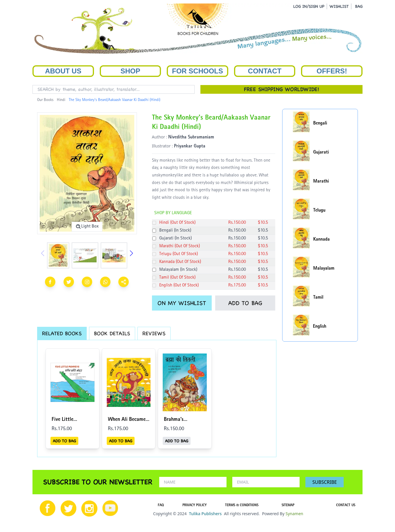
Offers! (332, 71)
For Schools (197, 71)
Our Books (45, 100)
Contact (265, 71)
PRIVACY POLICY (194, 506)
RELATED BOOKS (62, 333)
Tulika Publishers (205, 514)
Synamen (294, 514)
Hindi (61, 100)
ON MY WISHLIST (182, 303)
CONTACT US (346, 506)
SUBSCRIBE (325, 482)
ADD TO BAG (245, 303)
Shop (130, 71)
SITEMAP (288, 506)
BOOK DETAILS (112, 333)
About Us (63, 71)
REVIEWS (154, 333)
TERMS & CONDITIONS (242, 506)
